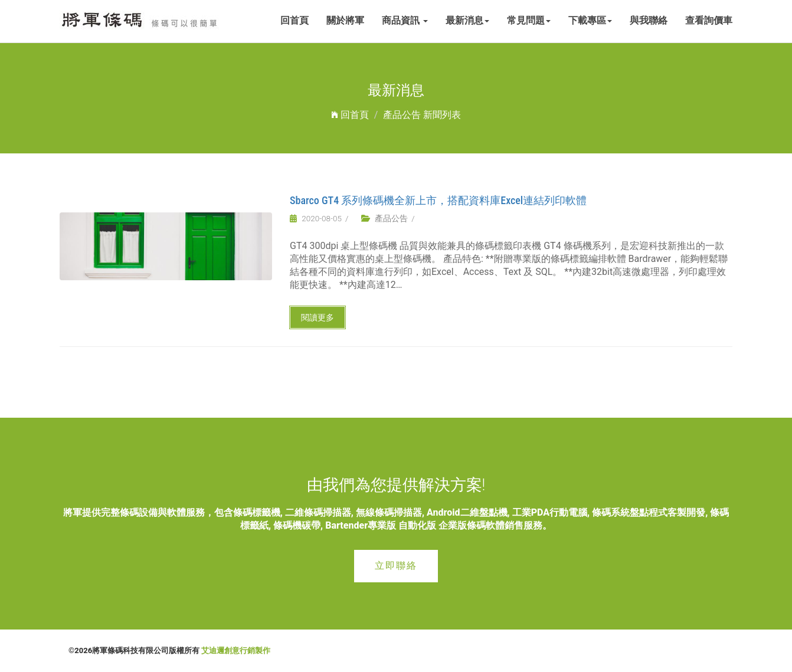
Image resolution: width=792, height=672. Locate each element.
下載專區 (590, 20)
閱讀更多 (318, 317)
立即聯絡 (396, 566)
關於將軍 (345, 20)
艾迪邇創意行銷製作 (236, 650)
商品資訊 (405, 20)
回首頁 (294, 20)
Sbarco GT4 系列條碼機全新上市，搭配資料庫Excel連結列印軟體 (438, 200)
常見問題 (529, 20)
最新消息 (467, 20)
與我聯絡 (649, 20)
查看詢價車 (709, 20)
